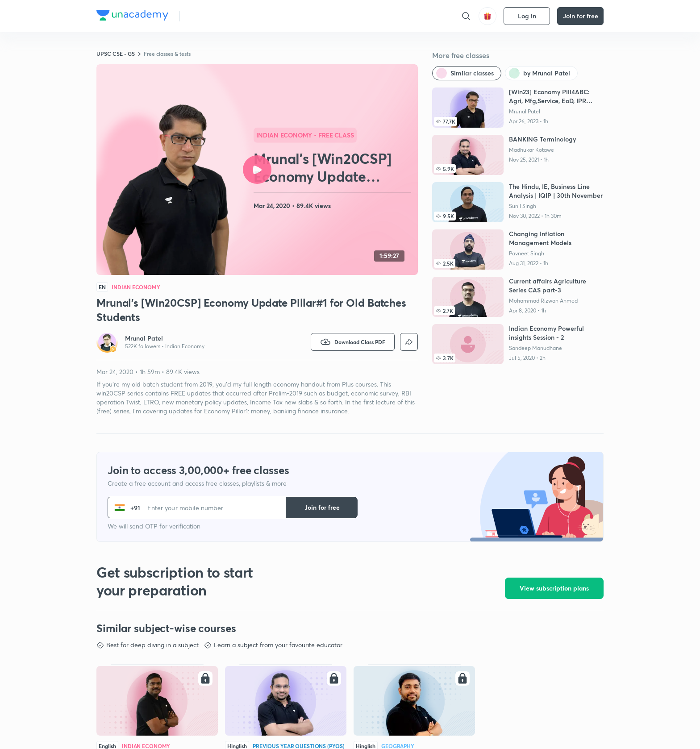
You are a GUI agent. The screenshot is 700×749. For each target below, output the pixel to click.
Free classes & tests (167, 54)
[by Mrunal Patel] (541, 73)
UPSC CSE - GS (116, 54)
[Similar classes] (467, 73)
